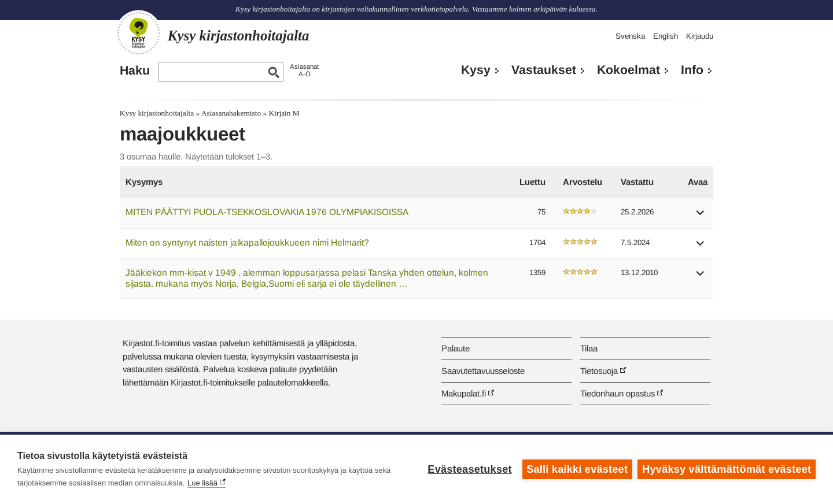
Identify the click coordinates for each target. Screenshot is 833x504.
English (666, 36)
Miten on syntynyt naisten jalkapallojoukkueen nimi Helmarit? (247, 242)
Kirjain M (284, 113)
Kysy (476, 70)
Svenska (630, 36)
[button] (701, 216)
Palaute (456, 348)
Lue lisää (202, 483)
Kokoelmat (629, 70)
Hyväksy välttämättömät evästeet (727, 469)
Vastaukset (544, 70)
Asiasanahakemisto (231, 113)
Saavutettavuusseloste (483, 371)
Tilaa (589, 348)
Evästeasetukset (469, 469)
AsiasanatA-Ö (304, 70)
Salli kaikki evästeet (577, 469)
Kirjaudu (700, 36)
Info (692, 70)
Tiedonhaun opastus (618, 393)
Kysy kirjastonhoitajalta (157, 113)
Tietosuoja (599, 371)
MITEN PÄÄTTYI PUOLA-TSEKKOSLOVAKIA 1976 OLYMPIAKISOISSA (267, 212)
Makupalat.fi (464, 393)
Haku (135, 71)
